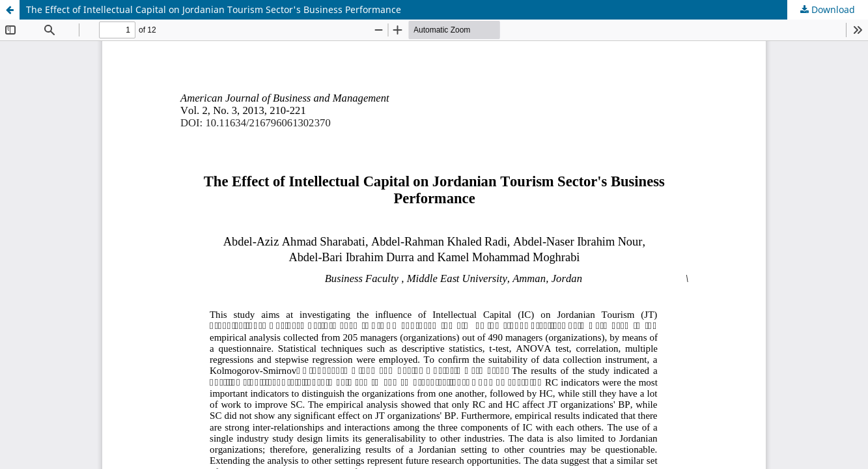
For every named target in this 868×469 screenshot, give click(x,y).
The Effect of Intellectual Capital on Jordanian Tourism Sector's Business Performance (214, 9)
